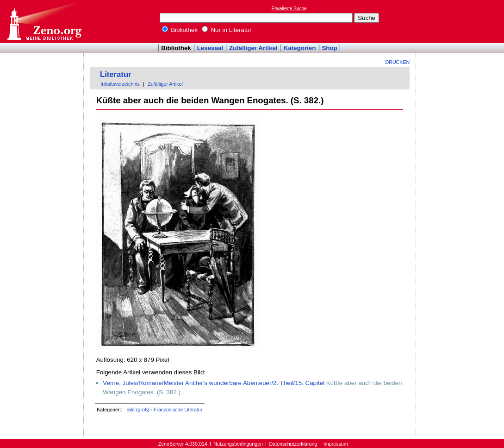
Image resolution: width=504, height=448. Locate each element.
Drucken (398, 62)
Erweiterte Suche (289, 9)
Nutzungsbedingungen (238, 444)
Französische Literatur (178, 410)
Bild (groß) (138, 410)
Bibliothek (180, 30)
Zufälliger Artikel (253, 48)
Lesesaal (210, 48)
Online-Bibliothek (44, 22)
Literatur (116, 74)
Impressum (336, 444)
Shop (329, 48)
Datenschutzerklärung (293, 444)
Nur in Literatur (227, 30)
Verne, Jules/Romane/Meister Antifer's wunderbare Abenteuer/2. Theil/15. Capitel (214, 383)
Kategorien (300, 48)
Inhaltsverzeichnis (120, 84)
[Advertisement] (461, 21)
